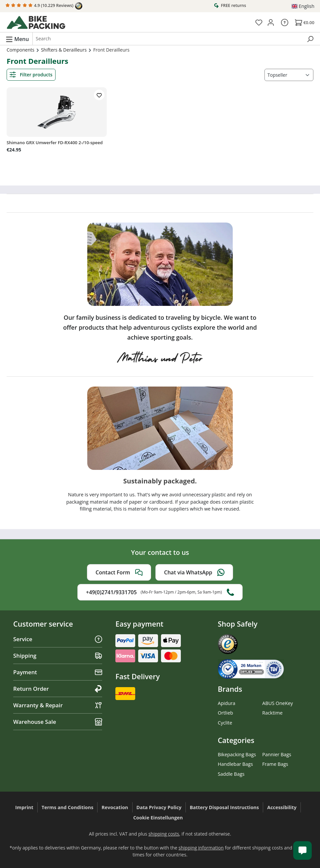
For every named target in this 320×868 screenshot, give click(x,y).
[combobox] (168, 39)
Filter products (31, 75)
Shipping (58, 656)
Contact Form (119, 572)
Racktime (272, 713)
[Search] (310, 39)
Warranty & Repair (58, 705)
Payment (58, 672)
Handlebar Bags (235, 764)
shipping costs (164, 834)
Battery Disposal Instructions (224, 807)
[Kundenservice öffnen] (302, 850)
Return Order (58, 689)
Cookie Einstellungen (158, 818)
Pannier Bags (277, 754)
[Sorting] (289, 75)
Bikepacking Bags (237, 754)
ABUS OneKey (278, 703)
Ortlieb (225, 713)
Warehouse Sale (58, 722)
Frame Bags (275, 764)
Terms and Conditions (68, 807)
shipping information (201, 848)
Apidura (227, 703)
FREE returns (230, 5)
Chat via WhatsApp (194, 572)
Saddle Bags (231, 774)
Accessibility (282, 807)
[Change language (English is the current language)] (303, 6)
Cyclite (225, 723)
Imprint (24, 807)
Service (58, 639)
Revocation (115, 807)
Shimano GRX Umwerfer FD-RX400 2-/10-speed (55, 143)
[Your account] (271, 22)
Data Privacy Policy (159, 807)
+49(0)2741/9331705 (160, 592)
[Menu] (17, 39)
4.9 (44, 6)
